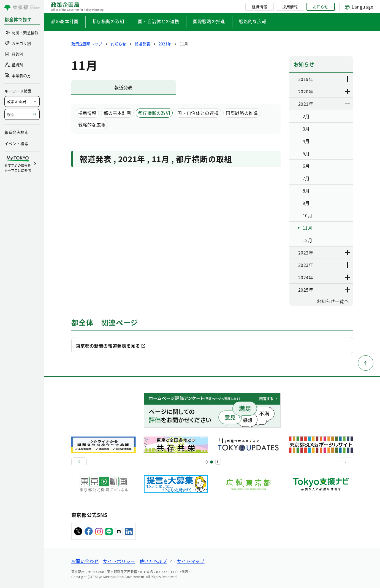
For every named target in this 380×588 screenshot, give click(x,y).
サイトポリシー (119, 561)
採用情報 (290, 7)
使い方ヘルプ (153, 561)
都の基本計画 (65, 21)
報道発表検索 (16, 132)
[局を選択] (22, 101)
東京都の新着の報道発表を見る (108, 346)
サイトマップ (191, 561)
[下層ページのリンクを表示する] (348, 79)
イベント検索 (16, 143)
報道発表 (123, 87)
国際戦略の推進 (209, 21)
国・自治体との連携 (159, 21)
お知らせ (321, 7)
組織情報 (259, 7)
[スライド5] (212, 462)
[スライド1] (206, 462)
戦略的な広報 (253, 21)
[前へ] (79, 462)
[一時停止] (218, 462)
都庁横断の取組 (108, 21)
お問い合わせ (85, 561)
